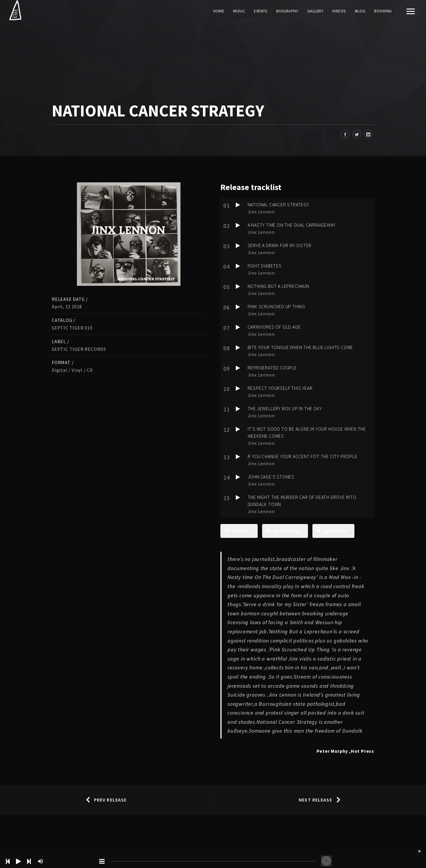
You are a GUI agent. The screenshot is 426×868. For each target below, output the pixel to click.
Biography (287, 11)
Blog (360, 11)
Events (261, 11)
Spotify (236, 531)
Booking (383, 11)
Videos (339, 11)
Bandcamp (330, 531)
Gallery (316, 11)
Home (219, 11)
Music (239, 11)
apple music (282, 531)
